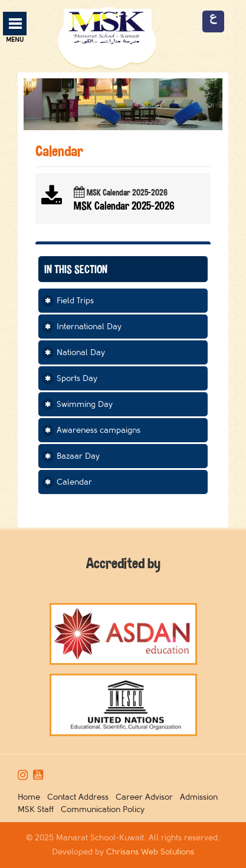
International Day (89, 327)
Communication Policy (105, 809)
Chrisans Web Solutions (150, 852)
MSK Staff (38, 809)
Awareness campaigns (99, 430)
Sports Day (77, 378)
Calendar (74, 482)
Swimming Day (85, 404)
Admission (201, 797)
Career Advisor (147, 797)
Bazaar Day (78, 456)
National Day (81, 352)
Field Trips (75, 301)
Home (31, 797)
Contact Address (80, 797)
